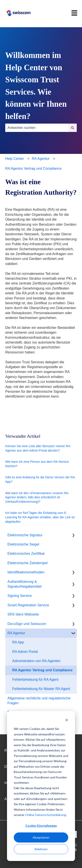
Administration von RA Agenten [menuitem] (36, 661)
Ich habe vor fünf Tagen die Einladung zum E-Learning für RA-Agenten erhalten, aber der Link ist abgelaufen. (40, 517)
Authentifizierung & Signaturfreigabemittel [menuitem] (24, 584)
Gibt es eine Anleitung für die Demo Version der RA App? (40, 479)
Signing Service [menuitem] (20, 596)
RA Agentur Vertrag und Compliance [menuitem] (42, 670)
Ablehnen (41, 849)
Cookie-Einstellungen (41, 826)
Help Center (15, 159)
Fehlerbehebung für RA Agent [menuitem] (35, 680)
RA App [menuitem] (18, 642)
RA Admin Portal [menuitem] (25, 652)
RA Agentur (41, 159)
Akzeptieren (41, 837)
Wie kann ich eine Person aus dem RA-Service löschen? (37, 464)
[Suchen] (73, 128)
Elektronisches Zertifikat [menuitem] (26, 554)
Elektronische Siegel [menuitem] (23, 544)
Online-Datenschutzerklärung (46, 815)
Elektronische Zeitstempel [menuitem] (27, 563)
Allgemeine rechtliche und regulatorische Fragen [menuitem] (39, 701)
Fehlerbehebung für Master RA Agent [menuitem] (41, 689)
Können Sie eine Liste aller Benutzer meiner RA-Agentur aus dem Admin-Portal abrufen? (38, 448)
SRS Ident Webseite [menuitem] (23, 614)
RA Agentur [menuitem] (16, 633)
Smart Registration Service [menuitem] (28, 605)
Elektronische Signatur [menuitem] (25, 535)
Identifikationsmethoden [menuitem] (26, 572)
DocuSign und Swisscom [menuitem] (27, 624)
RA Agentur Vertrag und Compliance (33, 168)
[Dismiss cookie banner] (67, 721)
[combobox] (37, 128)
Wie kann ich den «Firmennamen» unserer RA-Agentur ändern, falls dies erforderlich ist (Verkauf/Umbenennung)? (37, 497)
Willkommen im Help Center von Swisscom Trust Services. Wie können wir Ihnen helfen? (36, 86)
